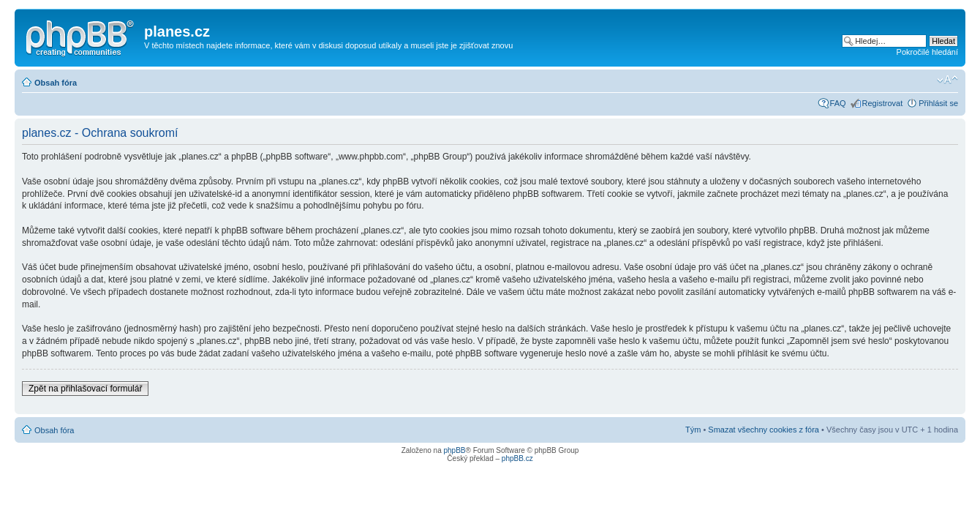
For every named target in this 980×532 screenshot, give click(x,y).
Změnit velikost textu (947, 80)
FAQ (838, 103)
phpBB (454, 450)
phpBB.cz (517, 458)
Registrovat (883, 103)
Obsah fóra (56, 83)
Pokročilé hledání (927, 52)
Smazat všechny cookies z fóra (764, 430)
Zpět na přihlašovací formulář (85, 389)
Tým (693, 430)
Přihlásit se (938, 103)
